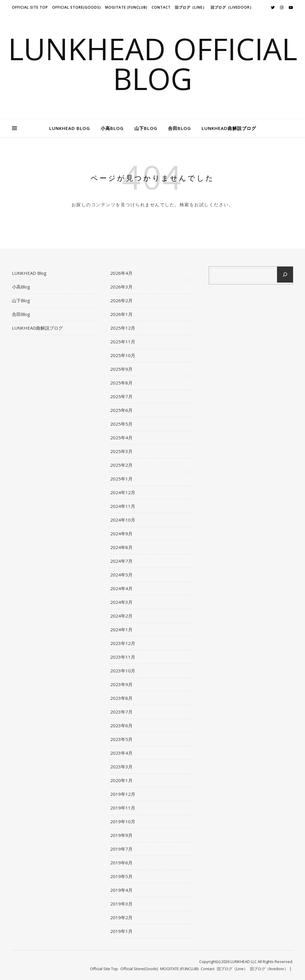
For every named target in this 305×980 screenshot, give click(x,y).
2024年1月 (121, 629)
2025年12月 (123, 328)
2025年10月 (123, 355)
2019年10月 (123, 821)
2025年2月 (121, 465)
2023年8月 (121, 698)
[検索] (285, 275)
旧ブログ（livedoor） (232, 7)
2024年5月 (121, 575)
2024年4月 (121, 588)
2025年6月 (121, 410)
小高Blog (112, 128)
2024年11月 (123, 506)
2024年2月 (121, 616)
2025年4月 (121, 438)
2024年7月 (121, 561)
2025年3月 (121, 451)
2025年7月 (121, 396)
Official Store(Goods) (77, 7)
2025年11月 (123, 342)
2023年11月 (123, 657)
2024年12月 (123, 492)
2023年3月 (121, 767)
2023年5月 (121, 739)
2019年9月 (121, 835)
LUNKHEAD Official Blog (153, 63)
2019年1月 (121, 931)
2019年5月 (121, 876)
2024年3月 (121, 602)
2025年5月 (121, 424)
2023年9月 (121, 684)
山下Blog (146, 128)
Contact (161, 7)
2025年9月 (121, 369)
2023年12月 (123, 643)
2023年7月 (121, 712)
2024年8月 (121, 547)
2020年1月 (121, 780)
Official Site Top (30, 7)
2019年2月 (121, 917)
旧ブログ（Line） (191, 7)
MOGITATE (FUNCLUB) (126, 7)
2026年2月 (121, 300)
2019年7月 (121, 849)
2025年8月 (121, 383)
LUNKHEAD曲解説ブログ (229, 128)
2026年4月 (121, 273)
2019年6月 (121, 863)
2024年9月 (121, 534)
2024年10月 (123, 520)
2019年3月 (121, 904)
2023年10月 (123, 671)
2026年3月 (121, 287)
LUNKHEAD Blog (70, 128)
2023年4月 (121, 753)
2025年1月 (121, 479)
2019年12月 (123, 794)
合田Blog (179, 128)
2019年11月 (123, 808)
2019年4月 (121, 890)
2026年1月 (121, 314)
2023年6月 (121, 725)
